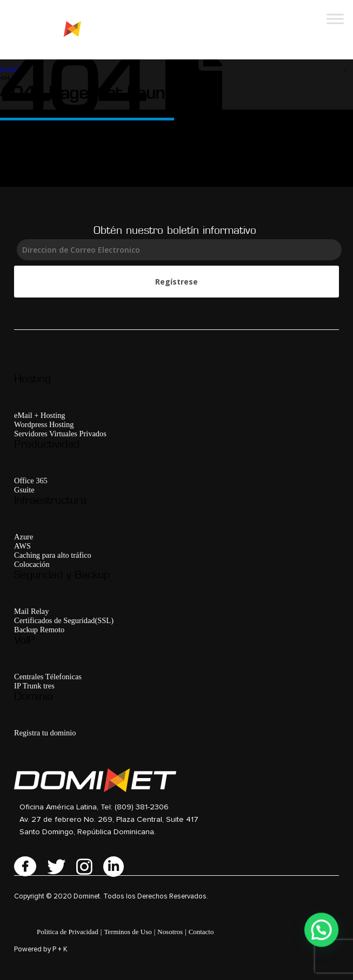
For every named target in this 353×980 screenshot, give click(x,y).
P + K (60, 949)
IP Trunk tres (34, 686)
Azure (24, 537)
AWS (22, 546)
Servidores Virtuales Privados (60, 434)
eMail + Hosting (39, 415)
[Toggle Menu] (335, 19)
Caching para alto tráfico (53, 555)
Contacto (201, 932)
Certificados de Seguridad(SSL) (64, 620)
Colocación (32, 564)
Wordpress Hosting (44, 424)
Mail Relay (31, 611)
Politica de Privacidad (68, 932)
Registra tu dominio (45, 733)
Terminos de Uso (128, 932)
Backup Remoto (39, 630)
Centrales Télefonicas (48, 677)
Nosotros (170, 932)
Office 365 (31, 481)
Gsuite (24, 490)
